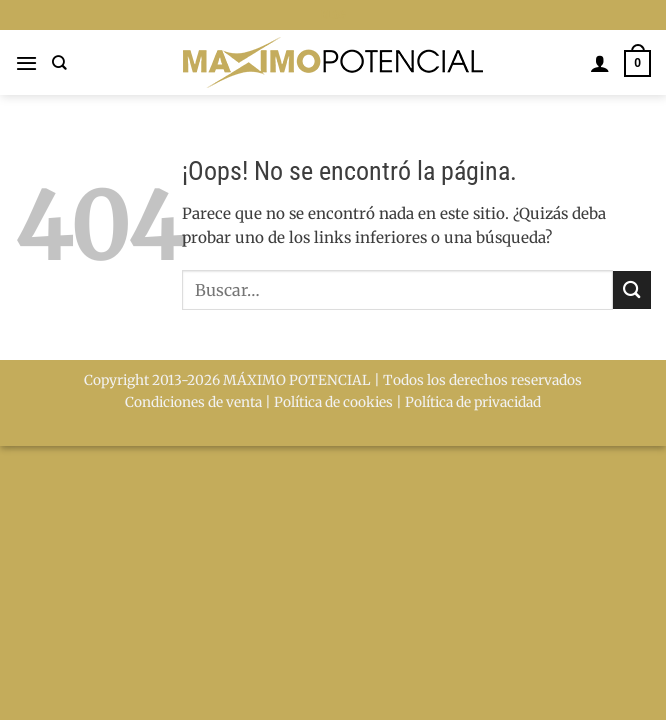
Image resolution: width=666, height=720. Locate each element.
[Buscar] (59, 63)
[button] (26, 63)
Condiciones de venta (193, 402)
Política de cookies (333, 402)
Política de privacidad (473, 402)
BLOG (333, 15)
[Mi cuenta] (600, 63)
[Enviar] (632, 289)
